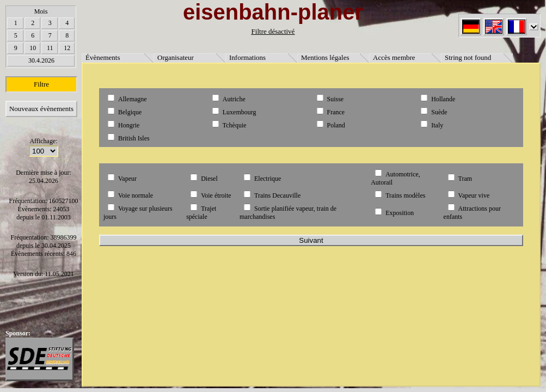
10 (33, 48)
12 (67, 48)
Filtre (41, 84)
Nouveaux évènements (41, 109)
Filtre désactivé (273, 31)
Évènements (103, 57)
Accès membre (394, 57)
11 (50, 48)
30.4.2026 (41, 60)
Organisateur (176, 57)
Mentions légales (325, 57)
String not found (468, 57)
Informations (247, 57)
